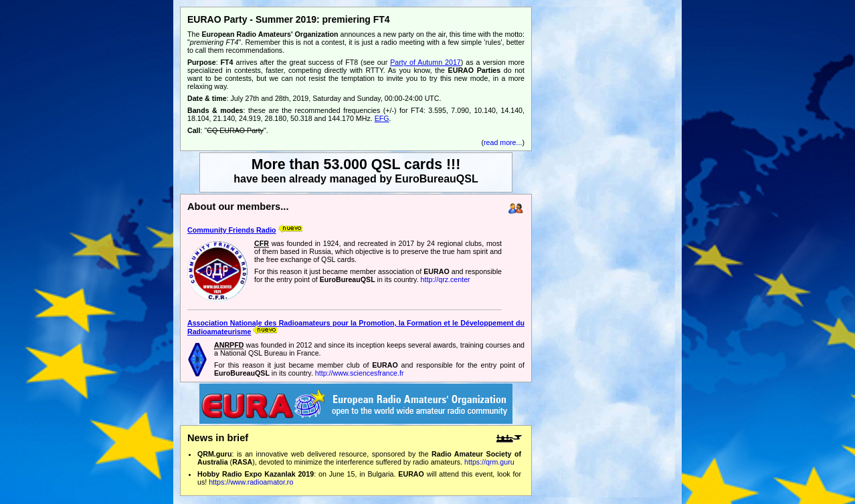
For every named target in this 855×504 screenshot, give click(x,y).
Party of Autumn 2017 (425, 62)
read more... (503, 142)
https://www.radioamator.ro (251, 482)
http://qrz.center (446, 279)
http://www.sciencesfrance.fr (360, 373)
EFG (382, 118)
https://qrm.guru (489, 462)
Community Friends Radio (232, 230)
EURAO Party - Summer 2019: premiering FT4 (289, 19)
